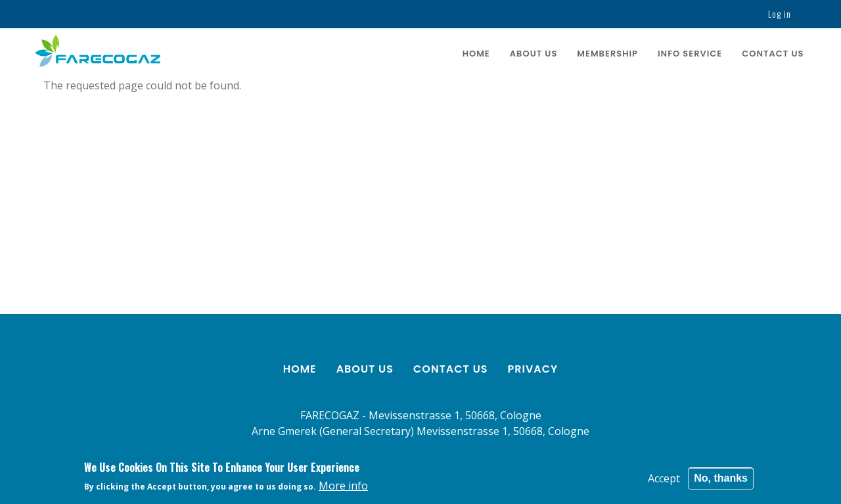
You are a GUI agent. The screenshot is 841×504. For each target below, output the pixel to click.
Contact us (773, 54)
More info (343, 488)
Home (476, 54)
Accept (664, 480)
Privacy (533, 369)
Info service (690, 54)
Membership (607, 54)
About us (534, 54)
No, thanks (721, 480)
